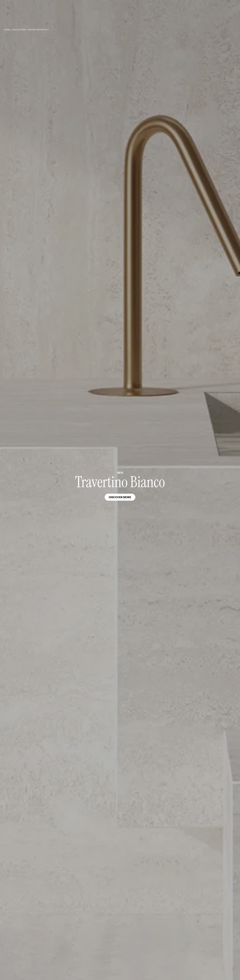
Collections (19, 30)
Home (7, 30)
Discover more (120, 497)
